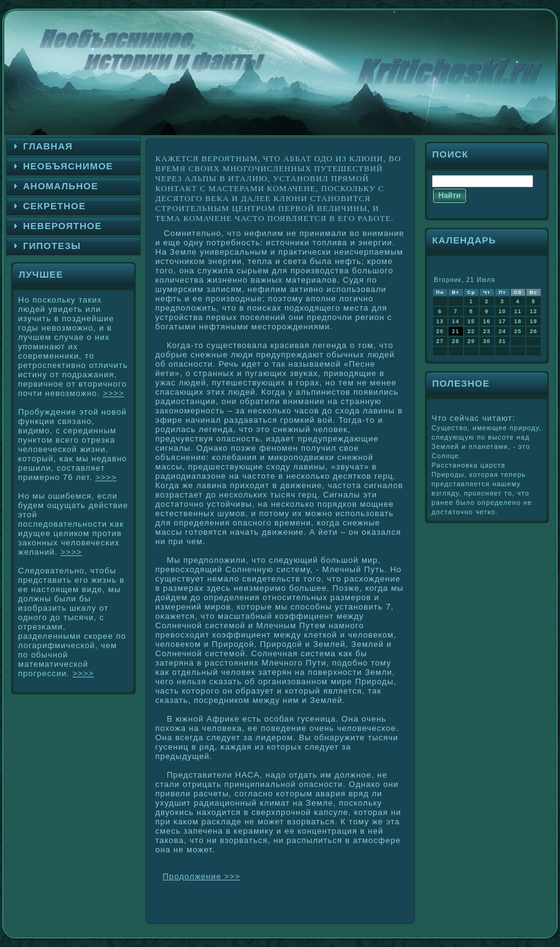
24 (502, 331)
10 (502, 311)
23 (487, 331)
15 (471, 321)
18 (518, 321)
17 (502, 321)
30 (487, 341)
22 (471, 331)
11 (518, 311)
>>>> (113, 393)
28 (455, 341)
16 (487, 321)
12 (533, 311)
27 (440, 341)
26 (533, 331)
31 (502, 341)
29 (471, 341)
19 (533, 321)
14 (455, 321)
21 (455, 331)
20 (440, 331)
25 (518, 331)
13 (440, 321)
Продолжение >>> (202, 876)
